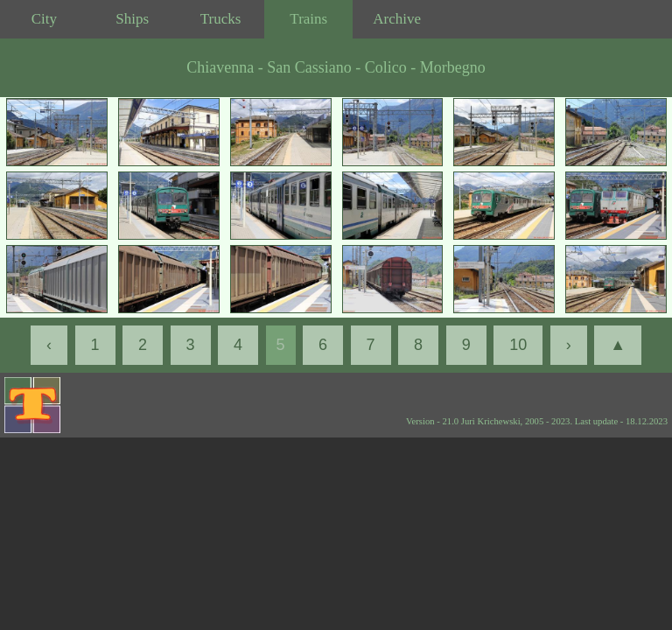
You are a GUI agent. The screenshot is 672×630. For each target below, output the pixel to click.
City (44, 19)
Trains (308, 19)
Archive (397, 19)
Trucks (221, 19)
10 (518, 345)
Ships (132, 19)
